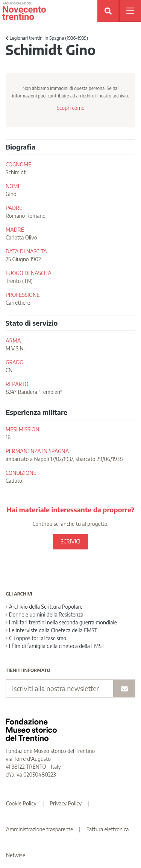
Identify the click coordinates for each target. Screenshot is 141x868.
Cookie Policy (21, 803)
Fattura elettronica (108, 829)
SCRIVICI (70, 541)
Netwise (16, 855)
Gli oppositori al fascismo (36, 638)
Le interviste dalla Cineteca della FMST (52, 630)
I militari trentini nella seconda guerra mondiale (61, 622)
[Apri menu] (130, 11)
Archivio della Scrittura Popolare (44, 607)
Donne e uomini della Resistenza (45, 614)
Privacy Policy (66, 803)
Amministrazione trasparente (39, 829)
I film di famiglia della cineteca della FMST (55, 646)
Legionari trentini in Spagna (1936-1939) (47, 38)
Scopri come (70, 108)
